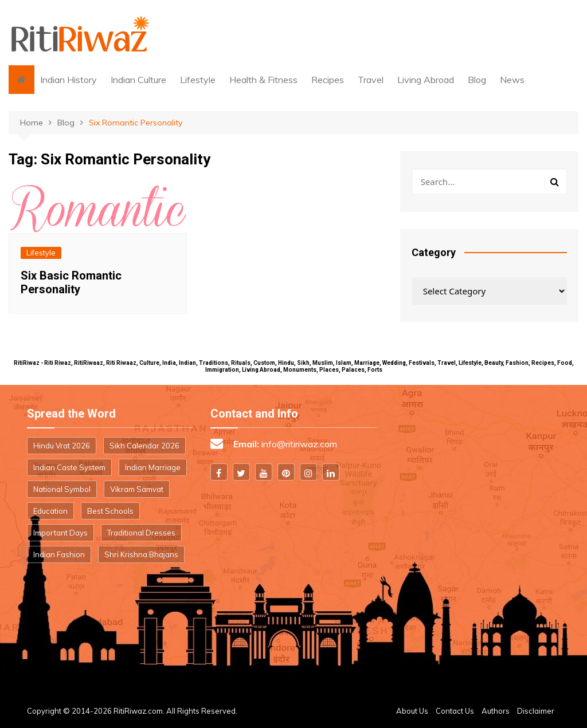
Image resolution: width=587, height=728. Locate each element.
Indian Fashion (59, 554)
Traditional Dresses (141, 533)
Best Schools (110, 511)
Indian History (69, 80)
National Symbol (62, 489)
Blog (477, 80)
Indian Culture (138, 80)
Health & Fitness (263, 80)
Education (50, 511)
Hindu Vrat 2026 (62, 446)
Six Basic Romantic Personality (71, 282)
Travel (371, 80)
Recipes (328, 80)
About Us (412, 711)
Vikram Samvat (137, 489)
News (512, 80)
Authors (496, 711)
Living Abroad (426, 80)
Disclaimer (536, 711)
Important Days (60, 533)
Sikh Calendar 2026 (144, 446)
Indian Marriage (153, 467)
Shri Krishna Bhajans (141, 554)
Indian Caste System (69, 467)
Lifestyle (198, 80)
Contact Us (455, 711)
